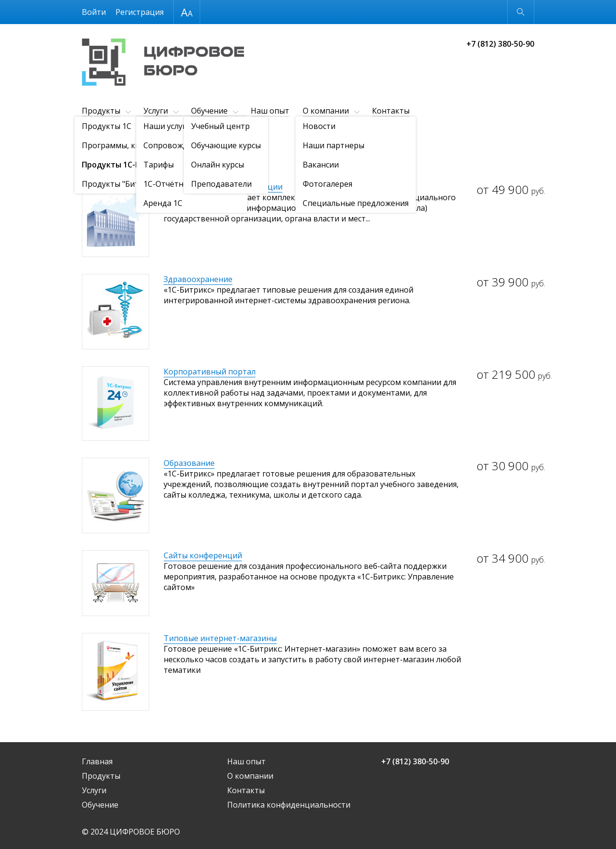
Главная (97, 761)
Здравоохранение (198, 279)
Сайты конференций (203, 555)
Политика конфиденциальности (289, 805)
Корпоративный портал (210, 372)
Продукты (101, 111)
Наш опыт (270, 111)
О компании (326, 111)
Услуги (156, 111)
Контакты (391, 111)
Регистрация (140, 12)
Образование (189, 463)
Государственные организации (223, 187)
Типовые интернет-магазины (220, 638)
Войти (94, 12)
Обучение (209, 111)
